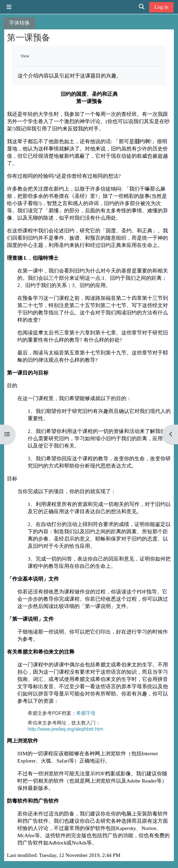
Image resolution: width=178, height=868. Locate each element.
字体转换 (19, 23)
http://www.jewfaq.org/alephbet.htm (65, 729)
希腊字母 (86, 713)
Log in (161, 7)
